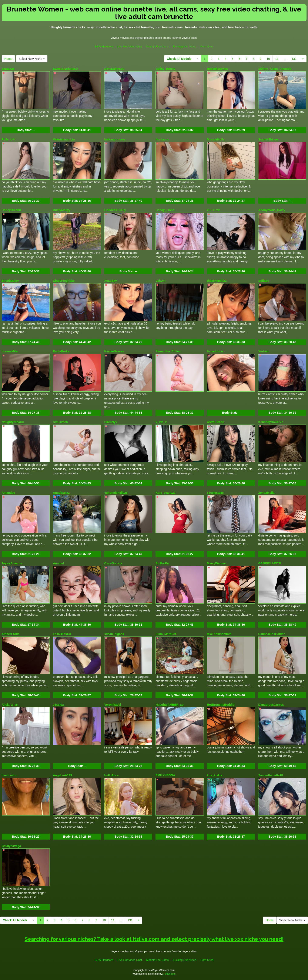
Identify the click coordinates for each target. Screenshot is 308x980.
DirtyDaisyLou (114, 69)
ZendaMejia (266, 493)
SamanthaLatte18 (271, 775)
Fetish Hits (170, 974)
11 (277, 59)
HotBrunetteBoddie (221, 705)
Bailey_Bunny (165, 69)
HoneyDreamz (12, 210)
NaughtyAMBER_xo (169, 705)
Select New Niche (32, 59)
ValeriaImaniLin (64, 139)
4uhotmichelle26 (116, 493)
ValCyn (160, 281)
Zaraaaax (8, 69)
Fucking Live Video (185, 46)
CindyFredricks (64, 281)
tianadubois (215, 351)
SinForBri (162, 563)
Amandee (8, 493)
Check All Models (179, 59)
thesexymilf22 (217, 281)
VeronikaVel (113, 705)
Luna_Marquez (166, 634)
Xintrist (263, 351)
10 (268, 59)
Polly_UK (8, 139)
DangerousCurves (271, 705)
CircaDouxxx (113, 563)
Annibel (58, 563)
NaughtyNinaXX (13, 422)
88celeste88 (215, 493)
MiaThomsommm (219, 634)
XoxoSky (111, 281)
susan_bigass (114, 634)
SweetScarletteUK (66, 69)
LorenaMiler (10, 351)
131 (294, 59)
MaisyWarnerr (217, 563)
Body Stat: (26, 130)
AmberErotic (11, 634)
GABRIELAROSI (270, 563)
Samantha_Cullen (168, 351)
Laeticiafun (10, 775)
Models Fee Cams (158, 46)
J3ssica (58, 705)
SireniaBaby (10, 281)
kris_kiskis (215, 775)
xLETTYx (213, 210)
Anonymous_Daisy (272, 210)
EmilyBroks (61, 351)
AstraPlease (215, 422)
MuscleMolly (216, 139)
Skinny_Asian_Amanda (275, 69)
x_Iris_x (161, 422)
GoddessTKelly (115, 210)
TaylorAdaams (12, 563)
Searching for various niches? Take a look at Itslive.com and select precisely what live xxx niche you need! (154, 939)
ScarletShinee (268, 139)
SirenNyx (111, 422)
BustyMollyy (62, 210)
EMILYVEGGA (165, 775)
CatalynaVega (11, 846)
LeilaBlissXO (62, 634)
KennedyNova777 (271, 422)
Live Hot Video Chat (130, 46)
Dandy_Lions (165, 210)
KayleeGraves (114, 351)
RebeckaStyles (217, 69)
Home (8, 59)
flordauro (162, 139)
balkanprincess (115, 139)
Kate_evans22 (165, 493)
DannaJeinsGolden (272, 634)
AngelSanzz (61, 493)
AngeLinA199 (62, 775)
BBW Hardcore (104, 46)
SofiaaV (264, 281)
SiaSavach (60, 422)
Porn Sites (207, 46)
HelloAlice (111, 775)
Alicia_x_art (10, 705)
